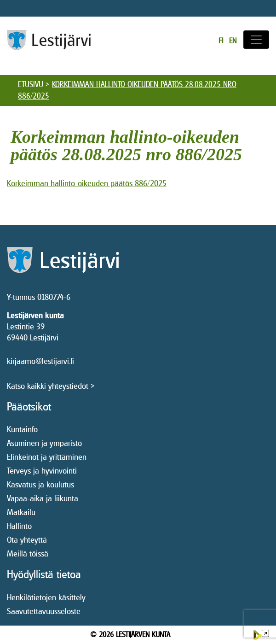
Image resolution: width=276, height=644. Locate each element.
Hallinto (19, 526)
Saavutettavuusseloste (44, 611)
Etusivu (31, 84)
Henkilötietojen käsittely (46, 597)
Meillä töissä (28, 553)
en (233, 41)
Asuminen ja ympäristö (44, 443)
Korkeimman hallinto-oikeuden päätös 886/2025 (87, 183)
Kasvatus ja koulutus (40, 484)
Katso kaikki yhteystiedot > (51, 386)
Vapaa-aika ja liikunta (43, 498)
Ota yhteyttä (27, 540)
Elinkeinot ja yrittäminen (47, 457)
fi (221, 41)
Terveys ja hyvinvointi (42, 471)
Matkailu (21, 512)
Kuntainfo (22, 429)
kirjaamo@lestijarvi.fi (40, 361)
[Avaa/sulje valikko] (256, 40)
